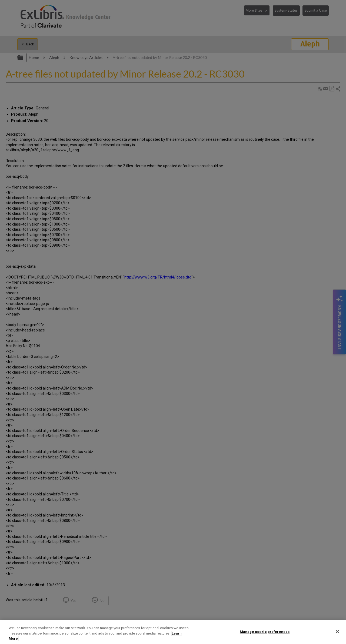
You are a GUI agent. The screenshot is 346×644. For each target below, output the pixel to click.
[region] (173, 632)
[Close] (337, 632)
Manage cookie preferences (265, 631)
